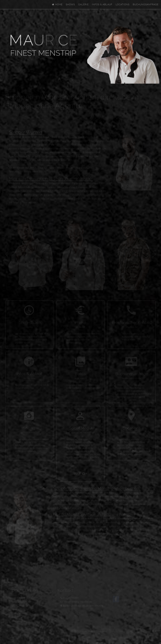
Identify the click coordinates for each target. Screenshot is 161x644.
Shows (70, 4)
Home (57, 4)
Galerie (83, 4)
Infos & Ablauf (102, 4)
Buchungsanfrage (146, 4)
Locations (123, 4)
